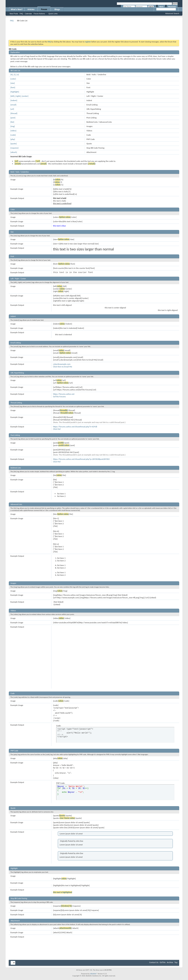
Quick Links (53, 14)
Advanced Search (172, 13)
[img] (13, 126)
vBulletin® (94, 974)
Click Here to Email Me (63, 367)
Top (176, 962)
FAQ (21, 14)
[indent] (14, 100)
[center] (25, 96)
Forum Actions (39, 14)
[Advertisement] (94, 30)
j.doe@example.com (62, 364)
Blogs (57, 9)
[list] (12, 122)
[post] (13, 118)
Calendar (28, 14)
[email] (13, 105)
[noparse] (14, 148)
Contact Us (154, 962)
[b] (12, 74)
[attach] (14, 152)
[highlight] (15, 92)
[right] (18, 96)
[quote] (14, 144)
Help (161, 7)
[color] (13, 79)
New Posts (14, 14)
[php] (13, 139)
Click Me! (57, 429)
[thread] (14, 113)
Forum (44, 9)
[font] (13, 87)
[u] (18, 74)
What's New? (17, 9)
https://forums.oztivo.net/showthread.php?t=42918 (75, 427)
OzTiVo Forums (59, 397)
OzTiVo (163, 962)
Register (172, 7)
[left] (12, 96)
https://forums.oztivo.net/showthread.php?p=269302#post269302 (81, 459)
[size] (13, 83)
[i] (15, 74)
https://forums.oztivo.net (64, 394)
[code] (13, 135)
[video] (13, 131)
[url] (12, 109)
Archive (170, 962)
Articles (31, 9)
